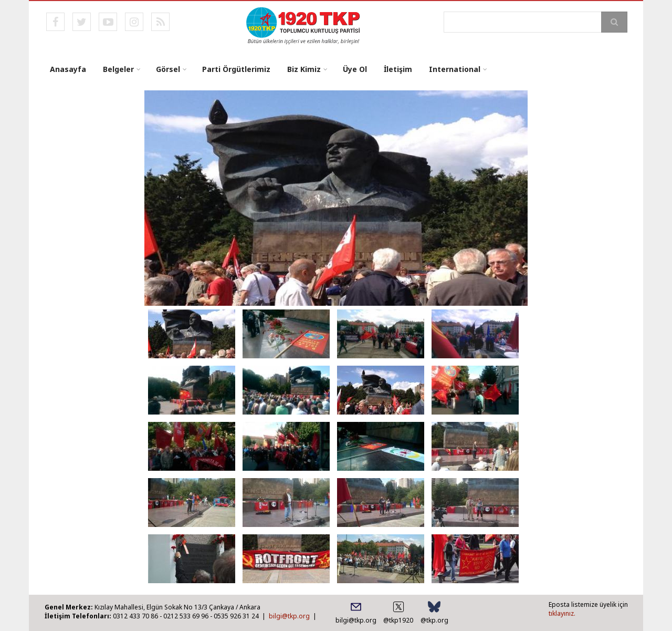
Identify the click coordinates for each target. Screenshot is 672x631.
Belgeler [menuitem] (118, 69)
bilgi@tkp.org (289, 616)
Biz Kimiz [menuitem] (304, 69)
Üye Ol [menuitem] (355, 69)
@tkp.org (434, 620)
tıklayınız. (562, 613)
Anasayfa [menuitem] (68, 69)
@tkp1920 (398, 620)
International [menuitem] (455, 69)
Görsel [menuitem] (168, 69)
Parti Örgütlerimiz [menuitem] (236, 69)
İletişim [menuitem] (398, 69)
